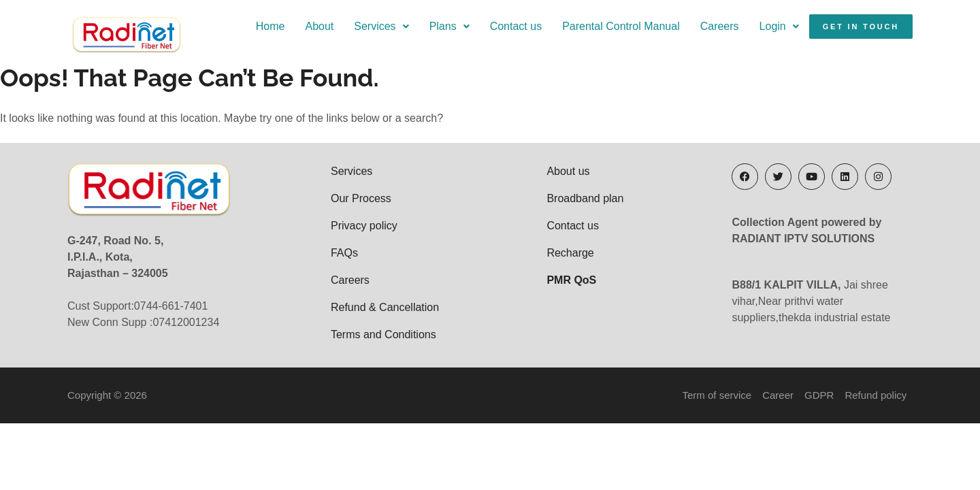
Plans (450, 26)
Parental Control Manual (621, 26)
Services (381, 26)
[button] (381, 27)
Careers (720, 26)
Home (271, 26)
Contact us (516, 26)
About (319, 26)
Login (779, 26)
